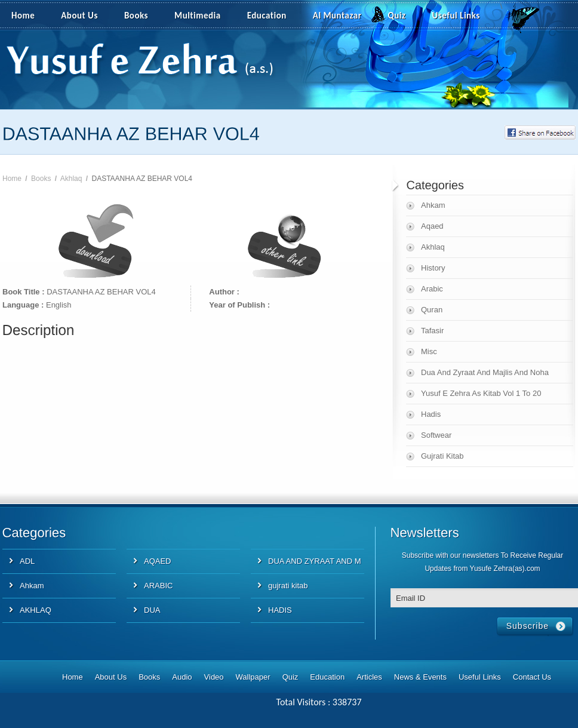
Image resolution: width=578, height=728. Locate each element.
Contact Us (532, 677)
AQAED (158, 561)
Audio (182, 677)
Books (136, 16)
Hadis (431, 414)
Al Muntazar (337, 16)
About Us (79, 16)
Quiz (397, 16)
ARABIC (158, 586)
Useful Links (456, 16)
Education (267, 16)
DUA (152, 610)
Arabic (432, 289)
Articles (369, 677)
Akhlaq (71, 179)
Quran (432, 310)
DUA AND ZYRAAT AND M (315, 561)
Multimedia (204, 16)
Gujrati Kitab (442, 456)
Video (214, 677)
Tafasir (432, 331)
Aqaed (432, 226)
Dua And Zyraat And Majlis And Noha (485, 372)
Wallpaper (253, 677)
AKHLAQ (36, 610)
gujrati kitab (288, 586)
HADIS (280, 610)
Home (23, 16)
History (433, 268)
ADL (27, 561)
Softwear (436, 435)
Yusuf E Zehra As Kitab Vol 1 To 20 (481, 393)
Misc (429, 351)
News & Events (420, 677)
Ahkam (433, 205)
